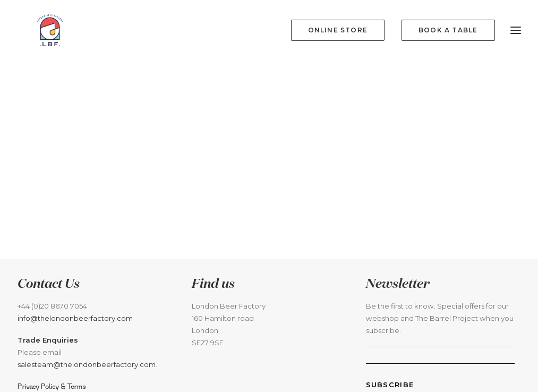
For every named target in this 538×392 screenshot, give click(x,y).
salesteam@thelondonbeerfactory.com (87, 375)
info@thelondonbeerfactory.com (75, 329)
